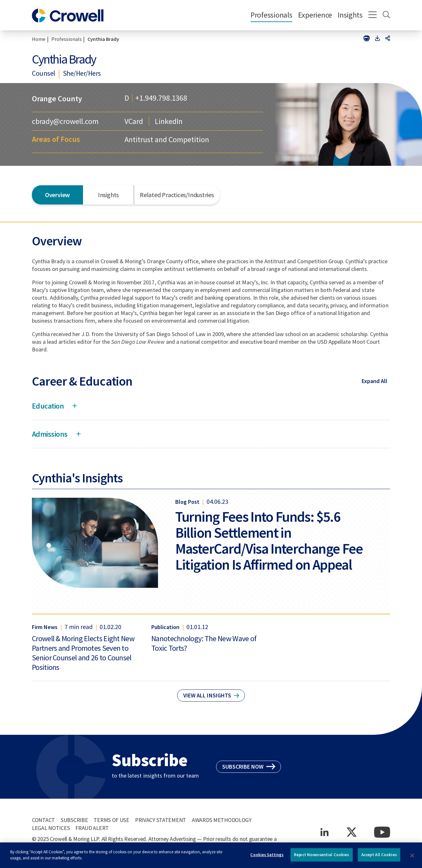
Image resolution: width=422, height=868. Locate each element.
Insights (350, 15)
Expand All (374, 381)
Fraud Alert (92, 828)
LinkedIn (169, 121)
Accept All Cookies (379, 857)
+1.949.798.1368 (161, 98)
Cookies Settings (267, 857)
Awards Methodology (222, 820)
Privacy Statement (161, 820)
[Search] (386, 15)
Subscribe (74, 820)
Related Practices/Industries (177, 195)
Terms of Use (111, 820)
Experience (315, 15)
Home (39, 39)
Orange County (57, 99)
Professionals (271, 15)
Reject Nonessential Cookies (322, 857)
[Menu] (373, 15)
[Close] (412, 858)
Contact (43, 820)
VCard (134, 121)
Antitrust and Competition (167, 139)
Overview (57, 195)
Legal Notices (51, 828)
